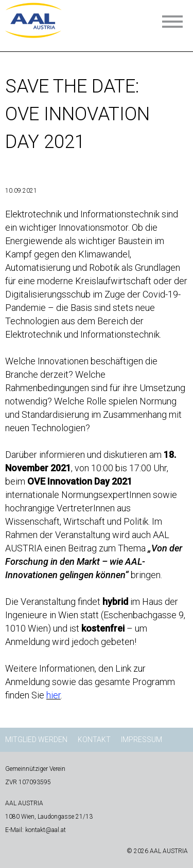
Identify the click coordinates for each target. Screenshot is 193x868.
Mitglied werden (36, 740)
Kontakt (94, 740)
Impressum (142, 740)
